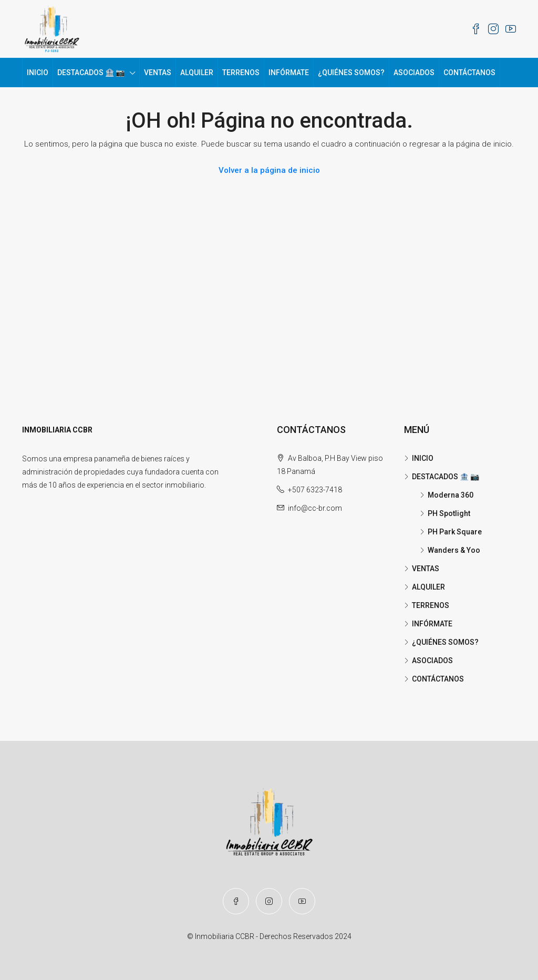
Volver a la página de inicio (269, 170)
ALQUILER (197, 73)
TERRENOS (241, 73)
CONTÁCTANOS (469, 73)
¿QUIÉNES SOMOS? (351, 73)
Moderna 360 (451, 495)
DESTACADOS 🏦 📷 (91, 73)
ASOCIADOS (414, 73)
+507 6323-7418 (315, 490)
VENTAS (158, 73)
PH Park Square (455, 532)
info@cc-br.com (315, 508)
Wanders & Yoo (454, 550)
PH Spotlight (449, 513)
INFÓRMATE (289, 73)
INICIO (38, 73)
